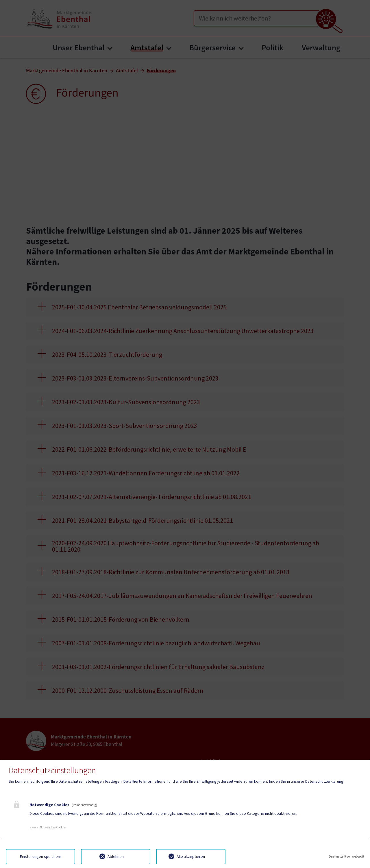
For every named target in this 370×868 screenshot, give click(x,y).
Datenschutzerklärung (324, 781)
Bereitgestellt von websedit (346, 856)
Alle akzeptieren (191, 856)
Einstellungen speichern (41, 856)
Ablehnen (116, 856)
